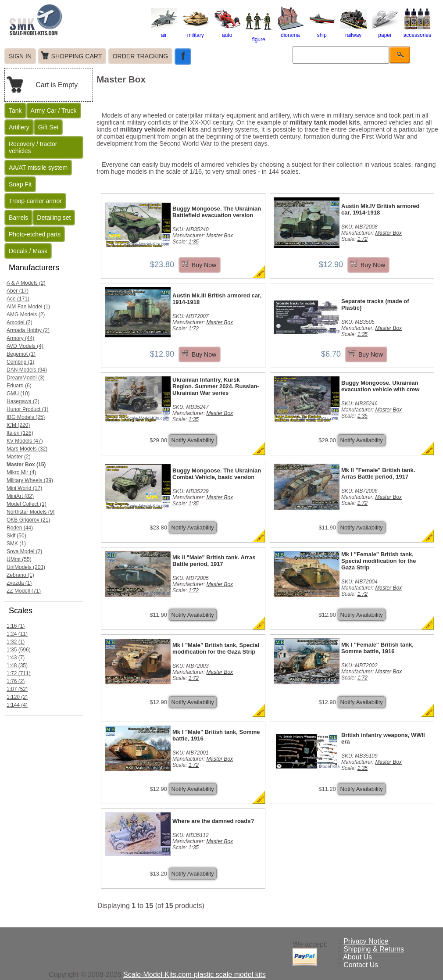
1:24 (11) (17, 634)
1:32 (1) (16, 642)
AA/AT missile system (38, 168)
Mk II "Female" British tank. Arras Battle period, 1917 (378, 473)
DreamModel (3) (26, 378)
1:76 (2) (16, 681)
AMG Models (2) (26, 315)
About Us (357, 957)
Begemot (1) (21, 354)
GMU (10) (18, 393)
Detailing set (54, 218)
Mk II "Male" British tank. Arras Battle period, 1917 (214, 561)
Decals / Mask (28, 251)
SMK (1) (16, 544)
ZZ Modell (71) (24, 591)
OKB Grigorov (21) (28, 520)
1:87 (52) (17, 689)
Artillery (19, 127)
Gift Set (48, 127)
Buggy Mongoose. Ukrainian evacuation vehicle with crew (380, 386)
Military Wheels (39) (30, 480)
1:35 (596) (19, 650)
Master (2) (19, 457)
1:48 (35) (17, 665)
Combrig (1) (20, 362)
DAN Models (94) (27, 370)
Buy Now (204, 265)
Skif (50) (16, 536)
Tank (15, 111)
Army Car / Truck (54, 111)
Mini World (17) (24, 488)
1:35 (194, 242)
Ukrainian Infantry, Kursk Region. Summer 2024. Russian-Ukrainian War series (216, 386)
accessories (417, 32)
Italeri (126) (20, 433)
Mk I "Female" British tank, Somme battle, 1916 (377, 648)
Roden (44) (20, 528)
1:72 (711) (19, 673)
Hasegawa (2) (23, 401)
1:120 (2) (17, 697)
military (196, 32)
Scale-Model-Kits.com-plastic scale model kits (195, 975)
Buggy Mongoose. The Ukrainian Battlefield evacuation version (217, 212)
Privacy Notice (366, 941)
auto (227, 32)
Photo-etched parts (35, 234)
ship (322, 32)
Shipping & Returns (374, 949)
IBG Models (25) (26, 417)
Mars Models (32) (27, 449)
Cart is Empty (57, 85)
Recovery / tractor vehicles (33, 147)
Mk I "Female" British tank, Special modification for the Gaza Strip (379, 561)
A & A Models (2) (26, 283)
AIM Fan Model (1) (28, 307)
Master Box (220, 236)
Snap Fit (20, 184)
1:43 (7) (16, 658)
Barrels (18, 218)
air (164, 32)
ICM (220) (18, 425)
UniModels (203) (26, 567)
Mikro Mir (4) (21, 472)
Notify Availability (193, 440)
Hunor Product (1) (27, 409)
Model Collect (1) (27, 504)
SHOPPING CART (77, 56)
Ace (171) (18, 299)
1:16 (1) (16, 626)
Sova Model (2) (24, 551)
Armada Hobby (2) (28, 330)
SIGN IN (20, 56)
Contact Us (361, 965)
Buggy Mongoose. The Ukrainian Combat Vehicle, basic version (217, 474)
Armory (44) (20, 338)
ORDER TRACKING (141, 56)
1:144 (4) (17, 705)
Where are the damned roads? (213, 821)
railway (354, 32)
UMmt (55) (19, 559)
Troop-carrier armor (35, 201)
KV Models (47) (25, 441)
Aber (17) (18, 291)
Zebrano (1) (20, 575)
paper (385, 32)
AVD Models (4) (25, 346)
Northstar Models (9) (30, 512)
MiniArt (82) (20, 496)
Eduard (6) (19, 386)
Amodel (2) (20, 322)
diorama (290, 32)
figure (259, 36)
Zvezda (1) (19, 583)
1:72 (363, 239)
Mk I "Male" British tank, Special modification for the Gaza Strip (216, 648)
